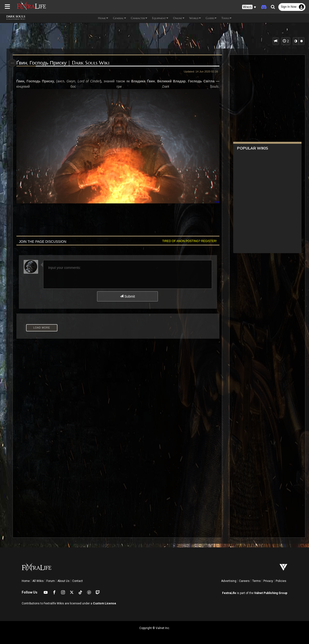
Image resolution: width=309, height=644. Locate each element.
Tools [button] (226, 18)
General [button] (119, 18)
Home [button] (103, 18)
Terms (256, 581)
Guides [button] (211, 18)
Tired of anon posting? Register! (189, 240)
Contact (77, 581)
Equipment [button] (160, 18)
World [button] (195, 18)
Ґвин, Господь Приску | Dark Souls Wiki (63, 63)
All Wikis (38, 581)
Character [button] (139, 18)
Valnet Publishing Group (271, 593)
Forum (51, 581)
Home (26, 581)
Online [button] (179, 18)
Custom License (105, 603)
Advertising (229, 581)
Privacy (268, 581)
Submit (127, 296)
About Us (63, 581)
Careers (244, 581)
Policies (281, 581)
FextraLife (229, 593)
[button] (249, 7)
